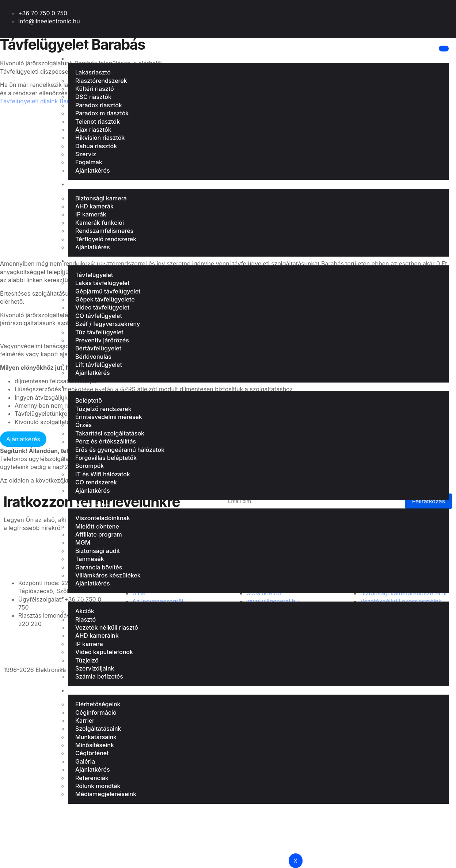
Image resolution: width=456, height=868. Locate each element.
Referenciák (92, 778)
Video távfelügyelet (102, 307)
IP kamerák (91, 214)
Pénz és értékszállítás (106, 441)
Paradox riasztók (99, 105)
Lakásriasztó (89, 59)
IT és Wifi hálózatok (103, 474)
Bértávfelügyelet (98, 348)
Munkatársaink (96, 737)
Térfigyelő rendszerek (106, 239)
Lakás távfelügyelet (102, 283)
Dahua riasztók (96, 146)
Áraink (81, 598)
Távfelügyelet (90, 261)
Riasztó (85, 619)
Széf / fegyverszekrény (108, 324)
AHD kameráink (97, 635)
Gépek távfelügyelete (105, 299)
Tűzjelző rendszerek (103, 409)
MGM (83, 542)
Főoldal (82, 50)
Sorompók (90, 466)
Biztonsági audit (98, 551)
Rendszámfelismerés (104, 231)
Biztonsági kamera (96, 184)
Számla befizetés (99, 676)
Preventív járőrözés (102, 340)
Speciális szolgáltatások (102, 387)
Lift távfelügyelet (99, 365)
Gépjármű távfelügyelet (108, 291)
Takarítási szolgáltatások (110, 433)
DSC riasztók (93, 97)
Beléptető (89, 400)
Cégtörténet (92, 753)
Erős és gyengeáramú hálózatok (120, 450)
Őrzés (83, 425)
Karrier (85, 721)
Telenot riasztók (98, 122)
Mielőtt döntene (93, 504)
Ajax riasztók (93, 130)
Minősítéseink (95, 745)
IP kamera (89, 644)
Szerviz (86, 154)
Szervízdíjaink (95, 668)
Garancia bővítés (99, 567)
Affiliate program (99, 534)
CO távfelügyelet (99, 316)
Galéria (85, 761)
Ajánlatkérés (93, 170)
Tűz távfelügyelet (99, 332)
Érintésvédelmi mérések (109, 417)
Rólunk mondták (98, 786)
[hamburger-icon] (443, 49)
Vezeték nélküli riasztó (107, 627)
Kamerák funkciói (100, 223)
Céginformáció (96, 713)
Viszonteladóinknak (103, 518)
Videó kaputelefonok (104, 652)
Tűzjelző (87, 660)
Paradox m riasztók (102, 113)
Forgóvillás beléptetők (106, 458)
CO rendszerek (96, 482)
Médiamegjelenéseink (106, 794)
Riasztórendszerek (101, 81)
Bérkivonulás (93, 357)
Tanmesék (90, 559)
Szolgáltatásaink (98, 729)
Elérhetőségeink (98, 704)
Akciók (85, 611)
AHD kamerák (94, 206)
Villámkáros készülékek (108, 575)
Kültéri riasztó (95, 89)
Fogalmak (89, 162)
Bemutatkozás (91, 691)
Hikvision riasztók (100, 138)
